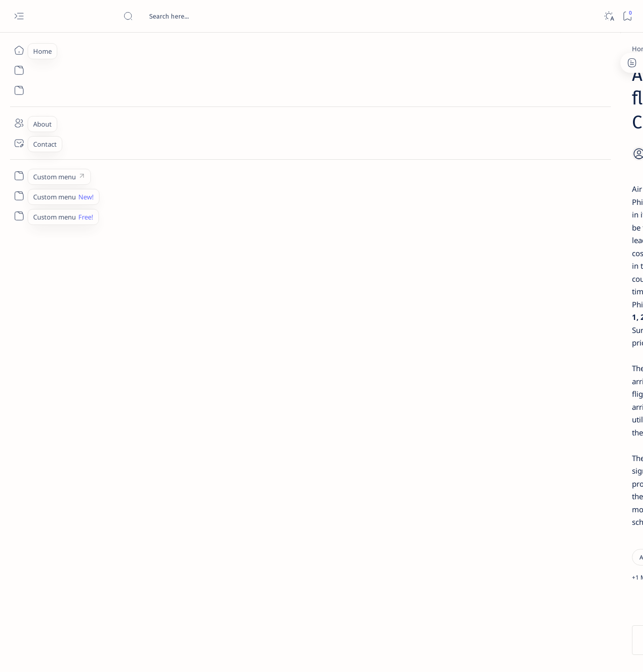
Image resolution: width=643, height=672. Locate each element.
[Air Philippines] (115, 49)
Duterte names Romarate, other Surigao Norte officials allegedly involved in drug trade (552, 297)
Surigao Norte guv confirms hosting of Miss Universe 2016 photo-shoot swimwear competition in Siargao (547, 358)
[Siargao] (141, 361)
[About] (19, 123)
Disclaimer (516, 607)
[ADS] (510, 550)
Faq (578, 607)
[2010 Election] (583, 475)
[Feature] (532, 157)
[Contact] (19, 143)
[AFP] (583, 550)
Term (484, 607)
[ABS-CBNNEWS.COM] (510, 525)
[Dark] (609, 16)
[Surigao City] (187, 361)
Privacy (552, 607)
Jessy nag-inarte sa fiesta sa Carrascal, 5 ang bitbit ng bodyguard (544, 243)
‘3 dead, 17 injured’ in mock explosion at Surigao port (542, 413)
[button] (229, 361)
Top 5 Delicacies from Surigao (547, 171)
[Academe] (583, 525)
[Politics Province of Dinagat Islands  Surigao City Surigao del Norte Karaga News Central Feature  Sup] (510, 475)
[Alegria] (529, 273)
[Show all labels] (498, 574)
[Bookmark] (627, 16)
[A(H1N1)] (510, 500)
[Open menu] (19, 16)
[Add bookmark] (415, 128)
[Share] (441, 128)
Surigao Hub (92, 652)
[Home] (19, 50)
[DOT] (529, 328)
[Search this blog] (198, 16)
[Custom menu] (19, 176)
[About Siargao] (583, 500)
